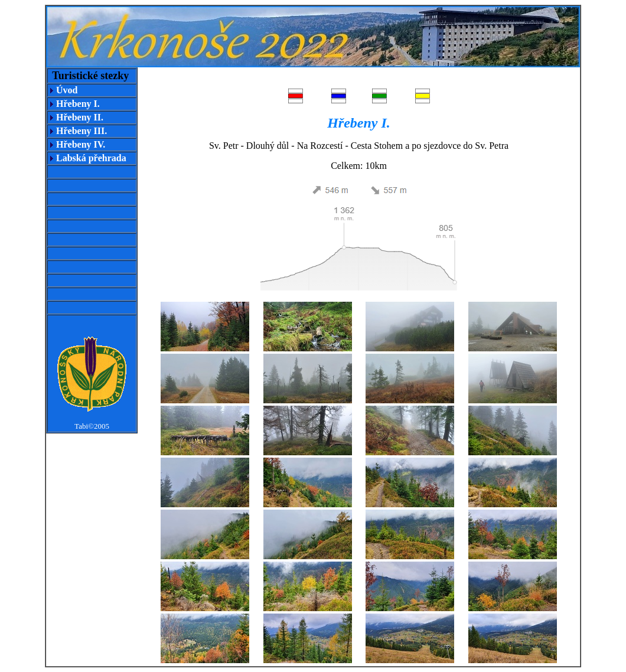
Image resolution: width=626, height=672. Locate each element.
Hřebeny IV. (81, 144)
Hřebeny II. (80, 117)
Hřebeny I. (78, 104)
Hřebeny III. (81, 131)
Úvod (67, 90)
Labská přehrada (91, 158)
